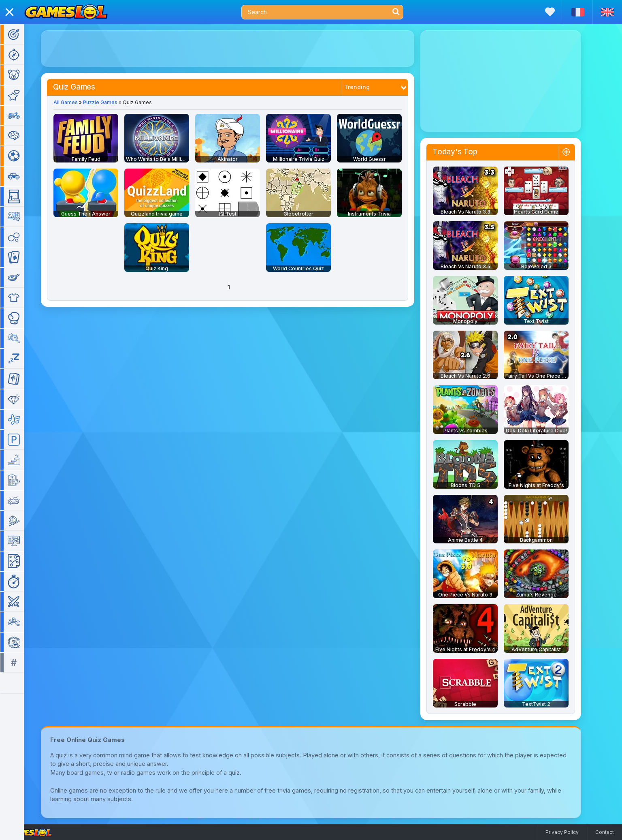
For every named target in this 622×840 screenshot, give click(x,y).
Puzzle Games (112, 102)
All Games (77, 102)
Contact (605, 832)
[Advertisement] (239, 49)
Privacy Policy (562, 832)
